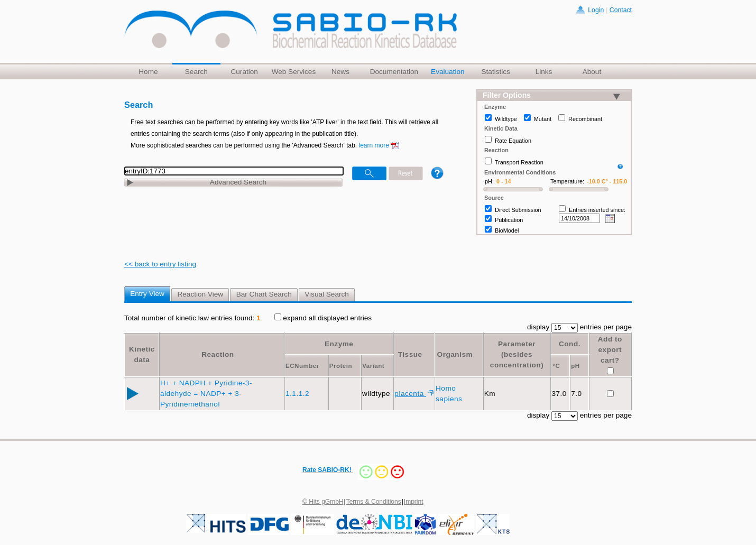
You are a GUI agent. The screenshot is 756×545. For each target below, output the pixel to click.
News (340, 72)
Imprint (414, 502)
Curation (244, 72)
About (592, 72)
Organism (455, 354)
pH (575, 366)
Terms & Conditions (374, 502)
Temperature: (567, 181)
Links (544, 72)
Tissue (410, 354)
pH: (489, 181)
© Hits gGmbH (323, 502)
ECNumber (302, 366)
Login (596, 10)
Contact (621, 10)
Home (148, 72)
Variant (373, 366)
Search (196, 72)
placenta (410, 394)
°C (556, 366)
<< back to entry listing (160, 264)
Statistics (495, 72)
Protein (341, 366)
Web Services (294, 72)
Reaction (218, 354)
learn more (374, 145)
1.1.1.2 (298, 394)
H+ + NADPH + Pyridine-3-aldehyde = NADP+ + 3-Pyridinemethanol (206, 394)
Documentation (394, 72)
